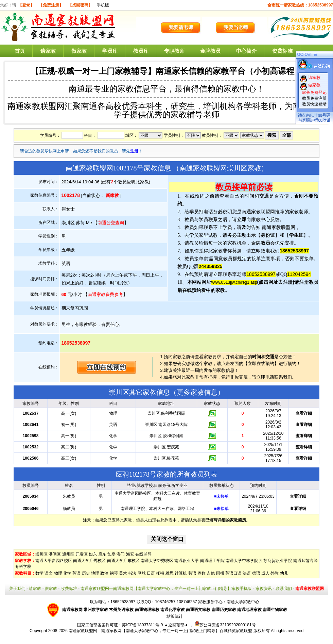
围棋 (220, 573)
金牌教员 (210, 51)
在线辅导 (143, 554)
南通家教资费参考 (105, 294)
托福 (160, 573)
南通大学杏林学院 (242, 561)
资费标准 (282, 51)
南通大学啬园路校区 (54, 561)
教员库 (141, 51)
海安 (130, 554)
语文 (49, 573)
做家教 (79, 51)
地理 (95, 573)
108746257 (187, 602)
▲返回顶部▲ (176, 625)
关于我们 (17, 589)
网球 (142, 573)
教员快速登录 (314, 104)
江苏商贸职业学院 (276, 561)
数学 (39, 573)
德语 (256, 573)
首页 (20, 51)
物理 (58, 573)
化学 (67, 573)
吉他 (211, 573)
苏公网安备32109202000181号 (225, 625)
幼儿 (284, 573)
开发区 (82, 554)
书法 (132, 573)
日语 (151, 573)
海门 (121, 554)
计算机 (181, 573)
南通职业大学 (187, 561)
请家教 (48, 51)
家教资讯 (264, 589)
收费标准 (69, 589)
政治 (104, 573)
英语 (76, 573)
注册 (134, 151)
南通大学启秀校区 (89, 561)
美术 (123, 573)
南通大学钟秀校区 (157, 561)
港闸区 (55, 554)
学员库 (110, 51)
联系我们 (284, 589)
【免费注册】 (51, 5)
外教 (275, 573)
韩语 (192, 573)
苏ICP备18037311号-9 (143, 625)
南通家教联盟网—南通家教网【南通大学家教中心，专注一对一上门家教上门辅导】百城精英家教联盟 (160, 631)
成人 (265, 573)
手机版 (103, 5)
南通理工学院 (212, 561)
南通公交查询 (111, 223)
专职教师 (174, 51)
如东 (93, 554)
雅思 (170, 573)
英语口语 (233, 573)
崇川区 (41, 554)
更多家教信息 (197, 392)
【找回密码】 (80, 5)
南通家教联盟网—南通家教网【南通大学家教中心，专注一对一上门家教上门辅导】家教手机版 (166, 589)
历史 (86, 573)
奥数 (201, 573)
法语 (247, 573)
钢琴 (114, 573)
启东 (102, 554)
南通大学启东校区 (123, 561)
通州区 (68, 554)
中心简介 (246, 51)
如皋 (111, 554)
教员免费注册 (314, 98)
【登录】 (26, 5)
